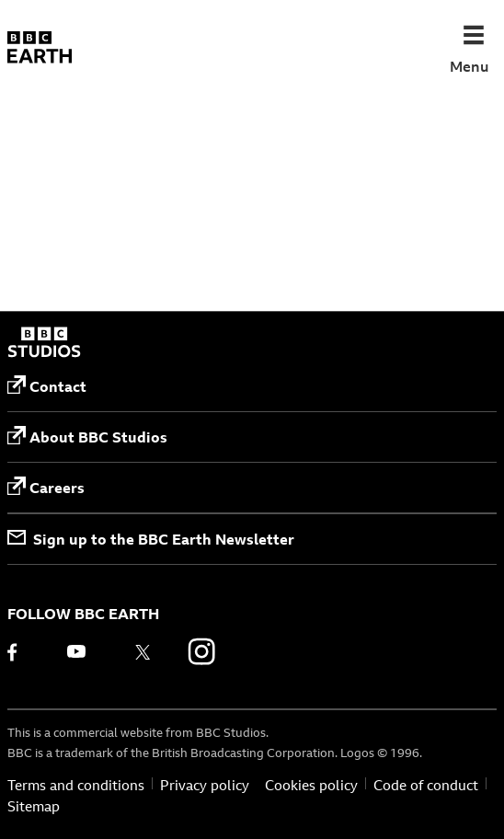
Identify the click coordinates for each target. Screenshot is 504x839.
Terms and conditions (76, 786)
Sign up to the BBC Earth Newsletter (151, 539)
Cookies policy (311, 786)
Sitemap (34, 807)
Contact (47, 386)
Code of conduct (426, 786)
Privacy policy (205, 786)
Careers (46, 487)
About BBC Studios (87, 437)
